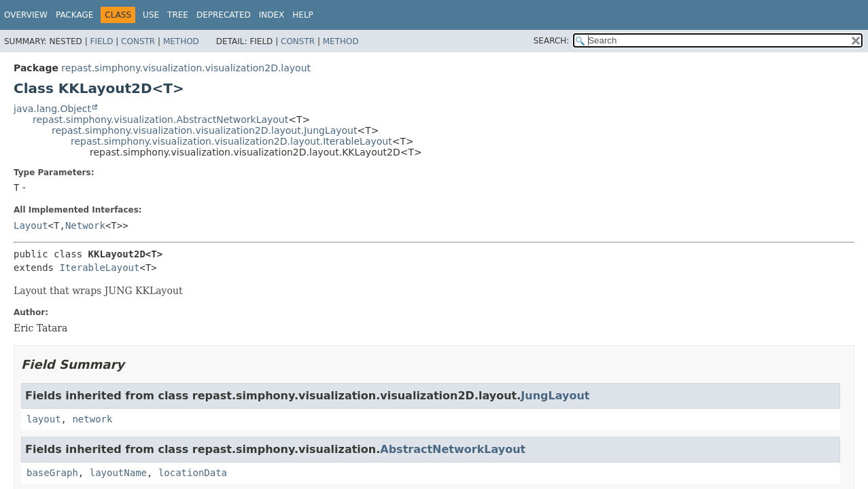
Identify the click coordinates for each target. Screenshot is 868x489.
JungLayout (555, 396)
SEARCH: (552, 41)
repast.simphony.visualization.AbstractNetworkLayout (160, 120)
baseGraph (52, 473)
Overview (26, 15)
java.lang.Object (52, 109)
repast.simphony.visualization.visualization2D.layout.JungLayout (204, 130)
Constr (138, 41)
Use (151, 15)
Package (74, 15)
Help (303, 15)
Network (85, 225)
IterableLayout (99, 268)
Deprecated (224, 15)
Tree (178, 15)
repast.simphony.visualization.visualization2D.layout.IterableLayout (231, 141)
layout (44, 419)
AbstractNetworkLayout (453, 449)
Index (272, 15)
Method (181, 41)
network (92, 419)
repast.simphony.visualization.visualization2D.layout (186, 68)
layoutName (118, 473)
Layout (31, 225)
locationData (193, 473)
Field (101, 41)
